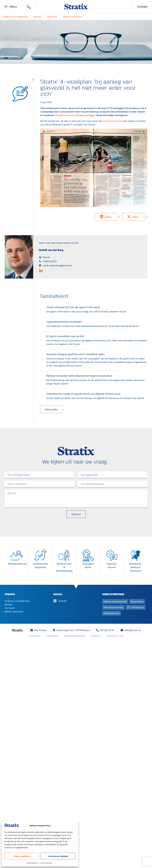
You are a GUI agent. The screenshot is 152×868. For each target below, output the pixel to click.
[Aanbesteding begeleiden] (40, 555)
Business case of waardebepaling (64, 567)
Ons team (52, 17)
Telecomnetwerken (113, 607)
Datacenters (137, 601)
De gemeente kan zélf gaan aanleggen (75, 115)
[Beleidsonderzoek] (17, 555)
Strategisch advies (88, 565)
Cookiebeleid (32, 863)
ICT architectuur (136, 607)
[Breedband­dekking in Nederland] (135, 555)
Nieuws (37, 17)
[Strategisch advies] (88, 555)
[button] (106, 217)
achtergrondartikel (113, 121)
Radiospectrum (111, 613)
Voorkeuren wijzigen (58, 856)
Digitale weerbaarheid (115, 601)
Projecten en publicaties (15, 17)
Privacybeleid (46, 863)
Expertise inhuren (112, 565)
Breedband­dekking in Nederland (136, 567)
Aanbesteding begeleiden (40, 565)
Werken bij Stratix (72, 17)
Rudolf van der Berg (51, 250)
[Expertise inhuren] (112, 555)
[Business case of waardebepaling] (64, 555)
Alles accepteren (22, 856)
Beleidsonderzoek (18, 564)
